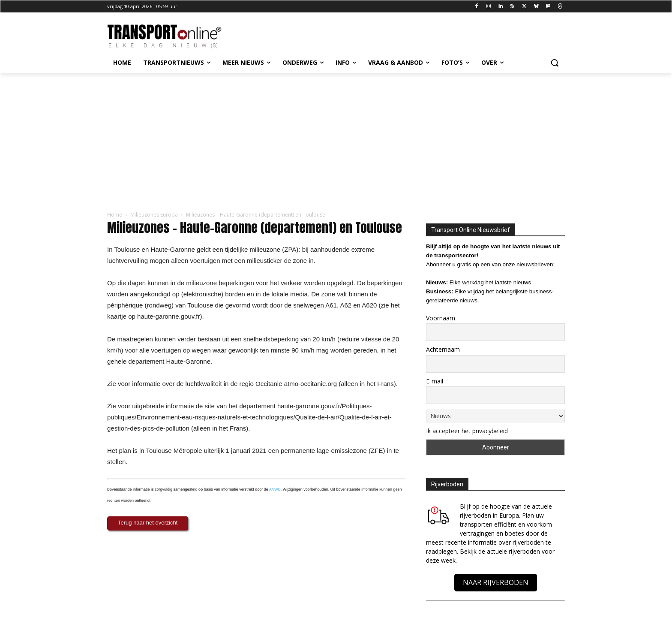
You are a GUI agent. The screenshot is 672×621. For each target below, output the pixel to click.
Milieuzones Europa (154, 215)
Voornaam (441, 318)
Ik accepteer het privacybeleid (467, 431)
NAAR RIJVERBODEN (496, 582)
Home (115, 215)
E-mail (435, 381)
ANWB (275, 489)
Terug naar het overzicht (148, 523)
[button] (555, 63)
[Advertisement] (336, 137)
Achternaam (443, 349)
